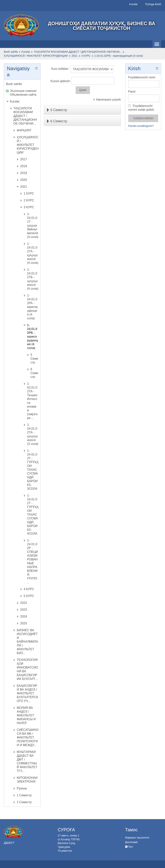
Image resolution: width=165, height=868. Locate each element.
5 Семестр (59, 110)
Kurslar (134, 4)
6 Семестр (59, 121)
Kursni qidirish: (61, 81)
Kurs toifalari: (60, 69)
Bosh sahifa (14, 84)
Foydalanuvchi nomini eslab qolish (141, 108)
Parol (132, 92)
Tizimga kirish (153, 4)
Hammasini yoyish (108, 100)
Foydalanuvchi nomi (142, 77)
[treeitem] (22, 84)
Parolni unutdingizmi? (141, 126)
